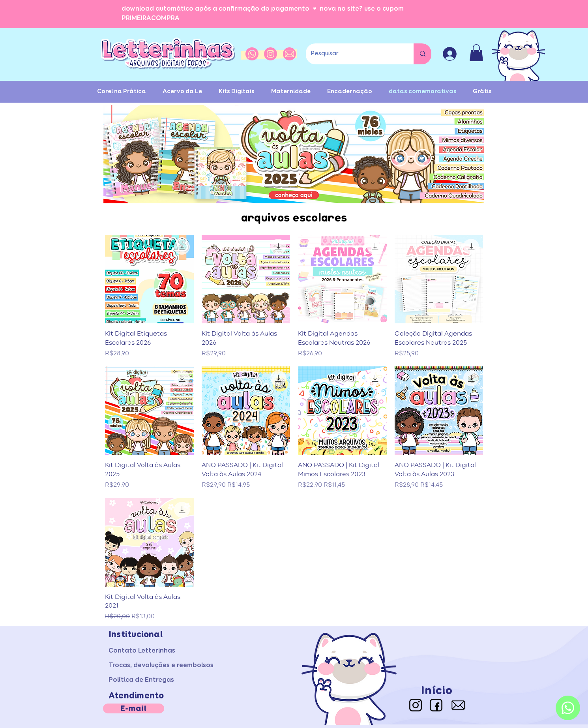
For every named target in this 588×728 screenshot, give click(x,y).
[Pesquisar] (354, 54)
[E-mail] (134, 708)
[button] (476, 53)
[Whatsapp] (568, 708)
